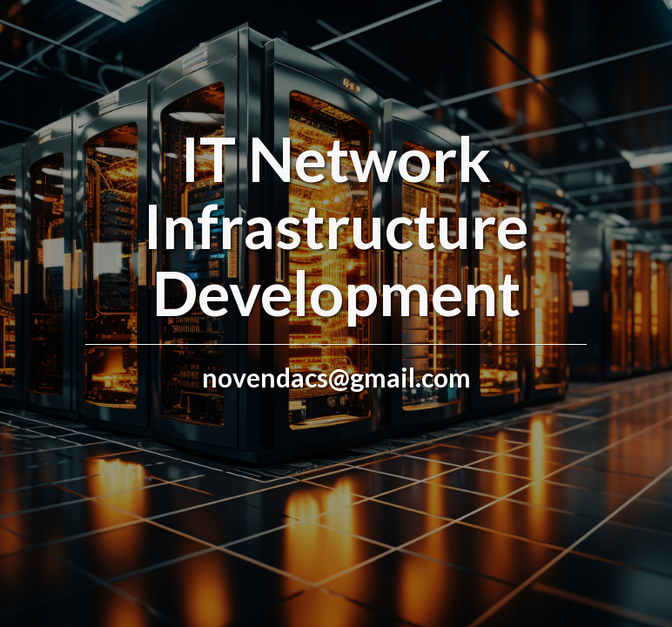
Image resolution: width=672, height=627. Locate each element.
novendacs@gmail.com (336, 377)
